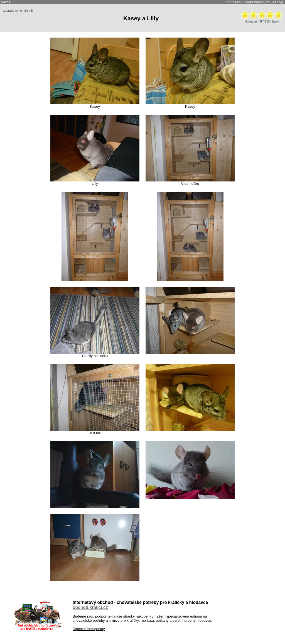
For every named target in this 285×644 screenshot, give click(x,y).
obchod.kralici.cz (90, 607)
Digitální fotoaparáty (89, 629)
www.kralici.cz (257, 2)
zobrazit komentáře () (18, 11)
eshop (277, 2)
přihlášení (234, 2)
